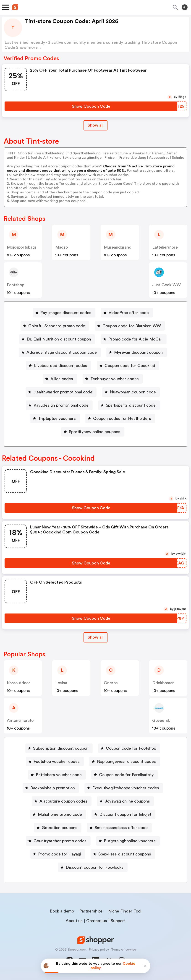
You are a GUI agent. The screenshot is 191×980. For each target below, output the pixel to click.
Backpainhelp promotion (53, 788)
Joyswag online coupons (127, 801)
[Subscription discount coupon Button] (59, 748)
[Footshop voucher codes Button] (55, 762)
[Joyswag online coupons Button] (126, 801)
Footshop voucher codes (57, 762)
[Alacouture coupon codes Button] (62, 801)
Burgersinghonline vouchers (130, 841)
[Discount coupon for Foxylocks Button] (93, 867)
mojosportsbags (22, 247)
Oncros (111, 683)
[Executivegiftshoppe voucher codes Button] (124, 788)
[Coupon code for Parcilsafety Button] (124, 775)
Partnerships (91, 911)
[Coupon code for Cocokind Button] (128, 366)
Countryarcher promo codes (60, 841)
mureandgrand (118, 247)
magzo (61, 247)
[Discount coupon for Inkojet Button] (123, 814)
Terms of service (124, 950)
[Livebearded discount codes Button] (59, 366)
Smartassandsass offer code (121, 828)
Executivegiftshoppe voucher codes (126, 788)
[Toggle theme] (185, 7)
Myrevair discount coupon (138, 352)
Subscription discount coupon (61, 748)
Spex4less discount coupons (125, 854)
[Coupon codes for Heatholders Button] (120, 419)
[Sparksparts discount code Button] (129, 405)
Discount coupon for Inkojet (125, 814)
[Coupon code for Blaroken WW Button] (130, 326)
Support (118, 921)
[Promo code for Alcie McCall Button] (134, 339)
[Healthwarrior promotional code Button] (61, 392)
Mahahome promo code (60, 814)
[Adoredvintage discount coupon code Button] (60, 352)
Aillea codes (62, 379)
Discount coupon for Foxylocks (95, 867)
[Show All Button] (95, 637)
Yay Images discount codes (66, 313)
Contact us (97, 921)
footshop (16, 285)
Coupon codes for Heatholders (122, 419)
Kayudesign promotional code (61, 405)
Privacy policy (99, 950)
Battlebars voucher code (59, 775)
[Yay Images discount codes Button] (64, 313)
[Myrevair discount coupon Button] (137, 352)
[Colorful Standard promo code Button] (55, 326)
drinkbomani (164, 683)
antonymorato (20, 720)
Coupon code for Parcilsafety (126, 775)
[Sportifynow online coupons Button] (93, 432)
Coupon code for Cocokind (130, 366)
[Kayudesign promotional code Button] (59, 405)
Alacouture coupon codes (63, 801)
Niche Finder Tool (125, 911)
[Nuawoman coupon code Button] (131, 392)
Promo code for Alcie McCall (135, 339)
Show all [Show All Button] (95, 125)
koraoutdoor (18, 683)
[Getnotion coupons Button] (58, 828)
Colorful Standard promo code (57, 326)
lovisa (61, 683)
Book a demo (62, 911)
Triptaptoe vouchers (57, 419)
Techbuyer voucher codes (115, 379)
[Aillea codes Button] (60, 379)
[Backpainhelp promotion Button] (51, 788)
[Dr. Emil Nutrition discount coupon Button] (57, 339)
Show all (95, 637)
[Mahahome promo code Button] (58, 814)
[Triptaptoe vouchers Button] (55, 419)
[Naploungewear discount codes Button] (125, 762)
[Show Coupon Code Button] (91, 106)
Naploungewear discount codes (126, 762)
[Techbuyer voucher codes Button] (113, 379)
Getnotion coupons (60, 828)
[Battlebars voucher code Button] (57, 775)
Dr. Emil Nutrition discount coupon (59, 339)
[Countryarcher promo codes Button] (58, 841)
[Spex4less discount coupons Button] (123, 854)
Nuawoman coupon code (133, 392)
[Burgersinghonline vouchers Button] (128, 841)
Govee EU (161, 720)
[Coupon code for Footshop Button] (129, 748)
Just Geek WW (166, 285)
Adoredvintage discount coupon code (62, 352)
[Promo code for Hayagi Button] (58, 854)
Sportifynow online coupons (95, 432)
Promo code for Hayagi (60, 854)
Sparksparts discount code (131, 405)
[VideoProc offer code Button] (127, 313)
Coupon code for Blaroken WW (132, 326)
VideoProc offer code (129, 313)
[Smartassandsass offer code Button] (119, 828)
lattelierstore (165, 247)
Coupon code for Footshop (131, 748)
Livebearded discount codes (61, 366)
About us (74, 921)
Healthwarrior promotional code (63, 392)
